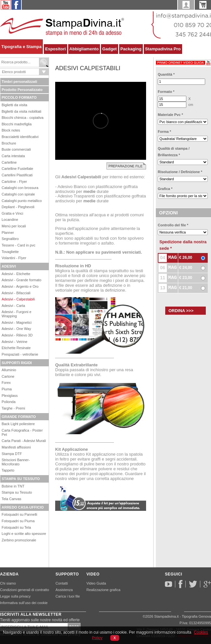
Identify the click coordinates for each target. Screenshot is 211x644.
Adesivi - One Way (16, 329)
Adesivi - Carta (13, 306)
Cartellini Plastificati (17, 175)
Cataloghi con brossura (20, 188)
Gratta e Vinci (12, 213)
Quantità (166, 74)
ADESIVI (9, 266)
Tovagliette (10, 252)
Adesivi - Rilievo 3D (17, 335)
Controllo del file (173, 225)
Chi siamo (8, 583)
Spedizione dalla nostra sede (183, 245)
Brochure (9, 143)
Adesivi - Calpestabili (18, 299)
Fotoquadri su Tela (16, 527)
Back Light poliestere (18, 424)
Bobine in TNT (13, 486)
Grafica (165, 189)
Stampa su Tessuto (17, 492)
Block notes (11, 130)
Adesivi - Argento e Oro (20, 286)
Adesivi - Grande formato (21, 280)
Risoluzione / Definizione (180, 172)
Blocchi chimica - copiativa (23, 118)
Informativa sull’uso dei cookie (24, 603)
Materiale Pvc (170, 115)
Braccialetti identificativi (20, 137)
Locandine (10, 220)
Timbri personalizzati (19, 82)
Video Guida (96, 583)
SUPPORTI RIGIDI (17, 363)
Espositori (56, 49)
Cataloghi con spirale (18, 194)
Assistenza (64, 590)
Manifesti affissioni (16, 447)
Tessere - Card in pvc (19, 245)
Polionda (9, 402)
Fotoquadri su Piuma (18, 521)
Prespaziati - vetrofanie (20, 354)
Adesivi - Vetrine (14, 342)
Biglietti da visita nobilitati (21, 111)
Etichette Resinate (16, 348)
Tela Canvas (12, 499)
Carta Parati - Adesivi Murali (24, 441)
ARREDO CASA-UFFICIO (23, 507)
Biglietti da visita (14, 105)
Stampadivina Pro (163, 49)
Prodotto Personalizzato (22, 90)
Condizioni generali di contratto (25, 590)
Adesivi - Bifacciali (16, 293)
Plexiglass (10, 396)
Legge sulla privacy (15, 596)
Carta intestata (13, 156)
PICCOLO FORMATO (19, 97)
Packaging (131, 49)
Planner (8, 233)
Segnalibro (10, 239)
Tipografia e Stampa (21, 47)
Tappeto (8, 470)
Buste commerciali (16, 149)
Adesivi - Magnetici (17, 322)
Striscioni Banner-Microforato (16, 462)
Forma (164, 132)
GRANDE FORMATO (19, 417)
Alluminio (9, 370)
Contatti (62, 583)
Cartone (8, 376)
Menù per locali (14, 226)
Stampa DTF (12, 454)
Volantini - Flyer (14, 258)
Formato (166, 92)
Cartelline (9, 162)
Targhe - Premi (13, 408)
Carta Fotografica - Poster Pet (22, 432)
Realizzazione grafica (103, 590)
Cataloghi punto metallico (22, 201)
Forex (6, 383)
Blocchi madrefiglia (17, 124)
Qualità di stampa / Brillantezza (174, 152)
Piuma (7, 389)
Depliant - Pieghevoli (18, 207)
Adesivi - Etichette (16, 274)
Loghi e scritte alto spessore (24, 534)
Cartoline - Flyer (14, 182)
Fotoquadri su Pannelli (19, 514)
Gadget (110, 49)
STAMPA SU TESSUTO (21, 479)
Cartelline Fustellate (17, 169)
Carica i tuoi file (68, 596)
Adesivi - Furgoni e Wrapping (17, 314)
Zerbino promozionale (19, 540)
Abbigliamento (84, 49)
